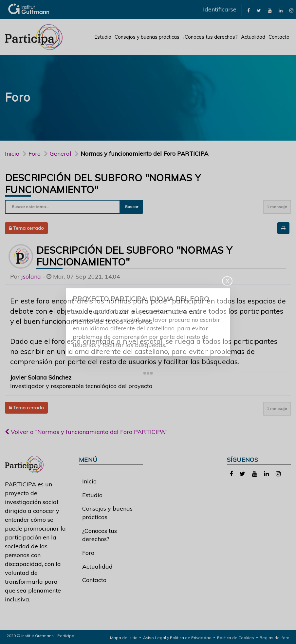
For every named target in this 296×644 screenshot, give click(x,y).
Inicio (12, 154)
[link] (249, 10)
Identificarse (220, 9)
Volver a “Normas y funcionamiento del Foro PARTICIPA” (86, 432)
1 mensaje (277, 207)
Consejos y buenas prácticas (147, 37)
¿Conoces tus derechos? (210, 37)
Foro (88, 553)
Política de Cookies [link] (236, 638)
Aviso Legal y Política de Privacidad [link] (177, 638)
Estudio (103, 37)
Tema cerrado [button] (26, 228)
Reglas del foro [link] (275, 638)
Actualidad (253, 37)
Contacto (279, 37)
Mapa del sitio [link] (124, 638)
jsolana (31, 276)
